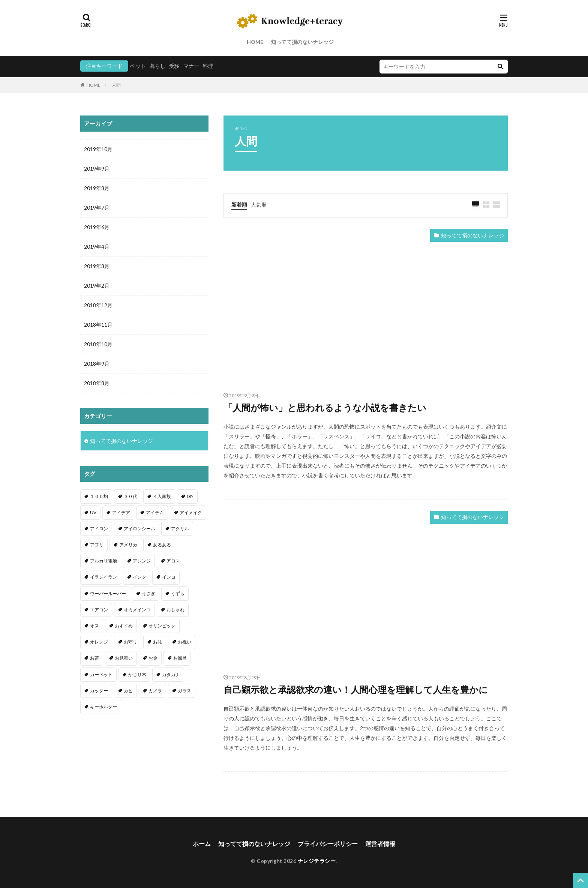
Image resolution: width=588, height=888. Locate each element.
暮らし (157, 66)
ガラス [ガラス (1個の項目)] (184, 691)
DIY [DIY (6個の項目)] (190, 496)
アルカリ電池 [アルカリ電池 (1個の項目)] (103, 561)
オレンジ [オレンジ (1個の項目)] (99, 642)
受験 (174, 66)
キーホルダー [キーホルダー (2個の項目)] (103, 707)
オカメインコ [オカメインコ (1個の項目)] (137, 610)
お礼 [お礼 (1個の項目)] (157, 642)
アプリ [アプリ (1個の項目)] (97, 545)
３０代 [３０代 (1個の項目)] (130, 496)
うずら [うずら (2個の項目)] (178, 593)
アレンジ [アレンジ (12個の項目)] (142, 561)
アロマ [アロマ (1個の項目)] (173, 561)
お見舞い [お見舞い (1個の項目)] (124, 658)
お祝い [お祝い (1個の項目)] (184, 642)
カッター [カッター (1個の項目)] (99, 691)
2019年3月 (97, 266)
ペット (138, 66)
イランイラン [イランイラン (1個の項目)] (103, 577)
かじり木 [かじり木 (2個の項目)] (137, 674)
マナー (191, 66)
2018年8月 (97, 383)
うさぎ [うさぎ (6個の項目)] (148, 593)
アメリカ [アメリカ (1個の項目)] (128, 545)
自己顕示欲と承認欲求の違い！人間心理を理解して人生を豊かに (356, 689)
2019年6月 (97, 227)
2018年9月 (97, 364)
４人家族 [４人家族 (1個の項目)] (162, 496)
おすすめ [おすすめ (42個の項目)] (124, 626)
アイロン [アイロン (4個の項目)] (99, 529)
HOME (255, 42)
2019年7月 (97, 208)
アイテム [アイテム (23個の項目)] (155, 512)
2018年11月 (98, 325)
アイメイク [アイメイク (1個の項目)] (191, 512)
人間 (116, 85)
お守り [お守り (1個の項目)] (130, 642)
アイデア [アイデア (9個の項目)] (121, 512)
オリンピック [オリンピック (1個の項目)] (162, 626)
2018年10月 (98, 344)
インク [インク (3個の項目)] (139, 577)
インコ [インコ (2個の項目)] (169, 577)
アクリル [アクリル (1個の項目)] (180, 529)
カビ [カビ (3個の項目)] (128, 691)
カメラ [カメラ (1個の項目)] (155, 691)
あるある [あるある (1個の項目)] (162, 545)
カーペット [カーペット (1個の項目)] (101, 674)
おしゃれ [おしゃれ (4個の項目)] (175, 610)
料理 (208, 66)
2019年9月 (97, 169)
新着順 (239, 205)
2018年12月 (98, 305)
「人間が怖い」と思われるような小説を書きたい (325, 407)
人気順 (259, 205)
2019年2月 (97, 286)
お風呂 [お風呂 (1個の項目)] (180, 658)
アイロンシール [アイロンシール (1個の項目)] (139, 529)
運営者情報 (380, 844)
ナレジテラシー (317, 861)
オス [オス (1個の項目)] (94, 626)
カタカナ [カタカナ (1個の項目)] (171, 674)
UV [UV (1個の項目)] (93, 512)
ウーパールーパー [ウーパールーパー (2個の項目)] (108, 593)
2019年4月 (97, 247)
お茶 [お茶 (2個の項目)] (94, 658)
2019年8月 (97, 188)
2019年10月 (98, 149)
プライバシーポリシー (328, 844)
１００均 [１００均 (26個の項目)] (99, 496)
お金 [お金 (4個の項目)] (153, 658)
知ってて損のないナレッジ (302, 42)
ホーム (202, 844)
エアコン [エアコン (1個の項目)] (99, 610)
